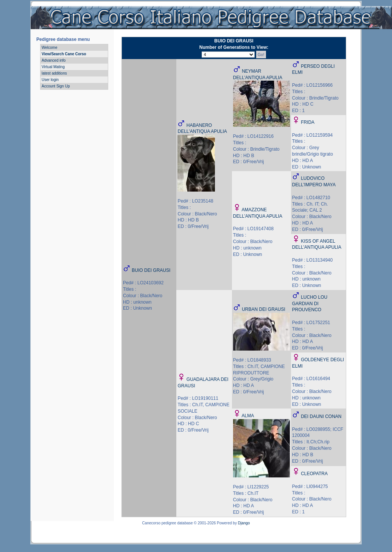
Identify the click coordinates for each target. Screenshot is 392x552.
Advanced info (54, 60)
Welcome (50, 48)
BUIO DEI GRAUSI (151, 270)
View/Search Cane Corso (64, 54)
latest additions (54, 73)
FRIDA (308, 122)
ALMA (248, 416)
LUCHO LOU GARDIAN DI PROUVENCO (310, 304)
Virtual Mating (53, 67)
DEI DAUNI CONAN (321, 416)
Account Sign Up (56, 86)
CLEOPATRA (314, 474)
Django (244, 523)
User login (50, 80)
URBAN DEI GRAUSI (264, 309)
